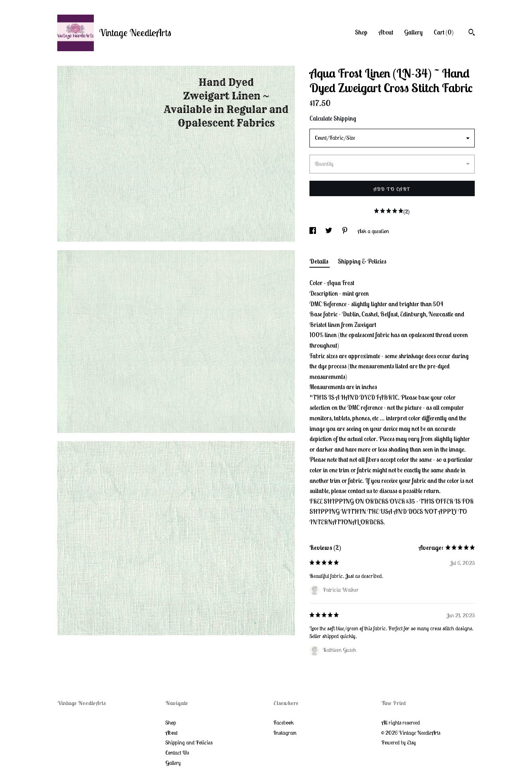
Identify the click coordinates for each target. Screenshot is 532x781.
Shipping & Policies (362, 261)
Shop (361, 32)
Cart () (444, 32)
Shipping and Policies (189, 742)
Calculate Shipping (333, 118)
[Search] (472, 33)
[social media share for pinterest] (345, 231)
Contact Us (177, 753)
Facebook (283, 723)
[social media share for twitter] (329, 231)
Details (320, 261)
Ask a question (373, 231)
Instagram (285, 733)
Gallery (413, 32)
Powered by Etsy (399, 742)
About (386, 32)
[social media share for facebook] (313, 231)
